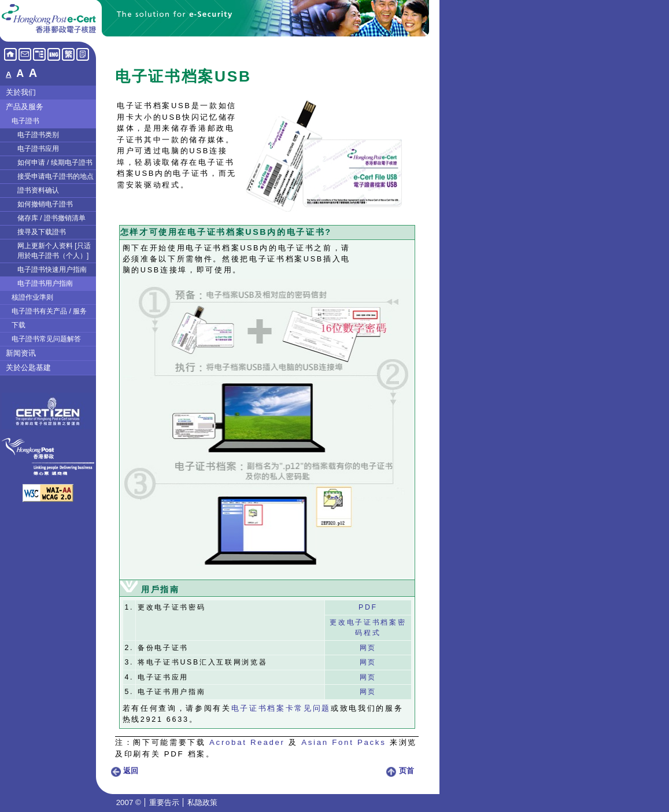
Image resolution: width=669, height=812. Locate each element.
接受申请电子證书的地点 (56, 176)
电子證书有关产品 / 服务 (49, 311)
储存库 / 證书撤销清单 (51, 218)
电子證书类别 (38, 135)
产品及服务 (25, 107)
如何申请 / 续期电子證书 (55, 163)
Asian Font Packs (343, 742)
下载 (19, 325)
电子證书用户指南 (45, 283)
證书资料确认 (38, 190)
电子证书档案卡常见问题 (281, 708)
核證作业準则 (32, 297)
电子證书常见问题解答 (46, 339)
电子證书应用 (38, 149)
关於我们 (21, 92)
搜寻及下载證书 (42, 232)
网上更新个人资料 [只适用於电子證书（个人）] (54, 251)
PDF (368, 607)
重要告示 (164, 802)
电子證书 (25, 121)
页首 (400, 771)
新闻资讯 (21, 353)
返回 (124, 771)
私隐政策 (202, 802)
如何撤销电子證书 (45, 204)
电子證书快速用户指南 (52, 270)
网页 (368, 648)
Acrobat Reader (247, 742)
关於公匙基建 (28, 368)
